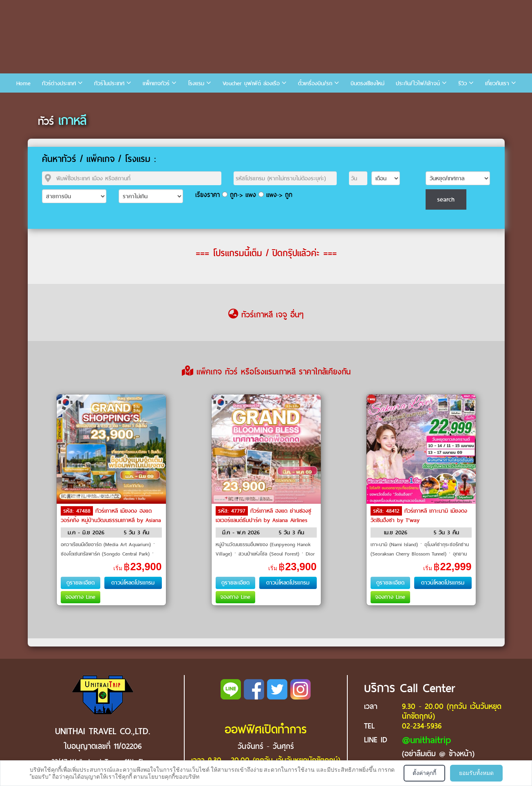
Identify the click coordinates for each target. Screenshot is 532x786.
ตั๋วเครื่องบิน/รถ (315, 83)
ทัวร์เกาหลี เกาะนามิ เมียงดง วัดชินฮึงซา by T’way (419, 516)
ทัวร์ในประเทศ (109, 83)
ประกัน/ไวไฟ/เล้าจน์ (418, 83)
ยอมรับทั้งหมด (476, 773)
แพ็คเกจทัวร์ (156, 83)
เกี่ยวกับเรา (497, 83)
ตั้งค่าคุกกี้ (424, 773)
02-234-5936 (422, 726)
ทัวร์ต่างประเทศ (59, 83)
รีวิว (462, 83)
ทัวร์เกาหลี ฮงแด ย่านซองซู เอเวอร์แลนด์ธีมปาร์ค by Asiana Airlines (263, 516)
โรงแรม (196, 83)
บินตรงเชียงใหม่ (368, 83)
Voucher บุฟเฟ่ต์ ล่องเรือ (251, 83)
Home (23, 83)
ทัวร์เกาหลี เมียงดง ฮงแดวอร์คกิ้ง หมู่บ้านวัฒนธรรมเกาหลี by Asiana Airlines (111, 520)
